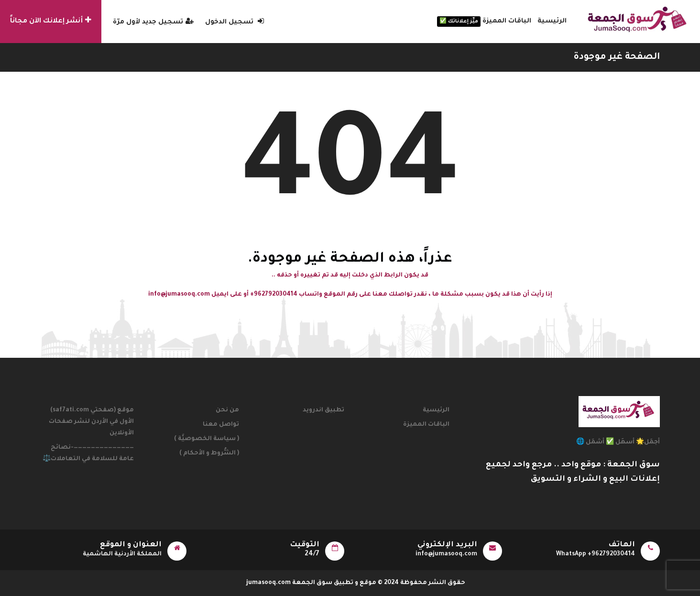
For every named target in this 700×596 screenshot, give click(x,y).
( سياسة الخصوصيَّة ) (207, 439)
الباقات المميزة (484, 22)
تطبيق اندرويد (323, 410)
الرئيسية (552, 21)
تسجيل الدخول (235, 22)
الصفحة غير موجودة (617, 57)
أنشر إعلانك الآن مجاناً (51, 21)
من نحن (227, 410)
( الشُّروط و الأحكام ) (209, 453)
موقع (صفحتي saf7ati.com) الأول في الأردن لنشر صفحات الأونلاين (91, 422)
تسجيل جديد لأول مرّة (153, 22)
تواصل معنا (221, 425)
